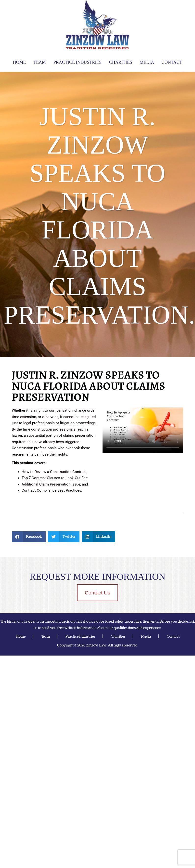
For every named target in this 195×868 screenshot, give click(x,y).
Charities (121, 62)
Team (40, 62)
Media (147, 62)
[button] (29, 537)
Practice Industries (78, 62)
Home (19, 62)
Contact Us (98, 593)
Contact (172, 62)
